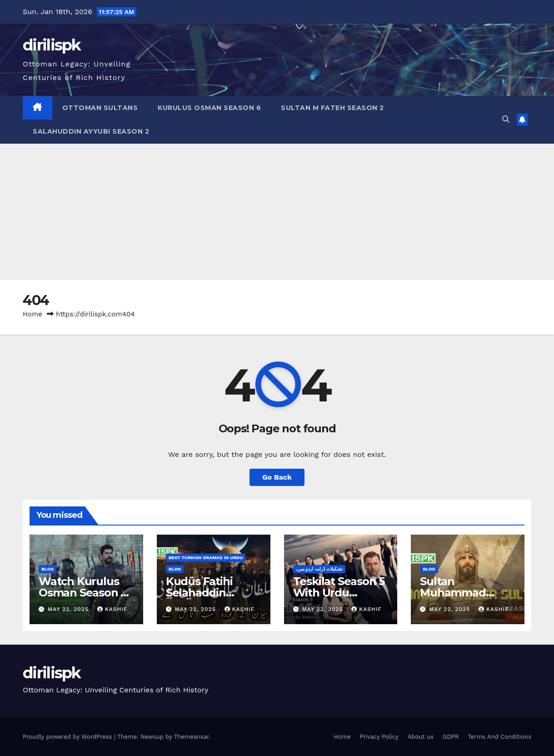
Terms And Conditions (499, 737)
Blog (47, 569)
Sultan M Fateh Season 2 (332, 108)
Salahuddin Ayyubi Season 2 (91, 131)
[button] (506, 119)
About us (421, 737)
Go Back (277, 477)
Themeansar (192, 737)
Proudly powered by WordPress (68, 737)
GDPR (451, 737)
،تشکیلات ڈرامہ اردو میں (319, 569)
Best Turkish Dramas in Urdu (206, 558)
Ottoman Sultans (100, 108)
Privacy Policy (379, 737)
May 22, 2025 (69, 609)
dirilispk (52, 45)
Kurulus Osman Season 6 (209, 108)
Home (32, 314)
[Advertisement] (277, 212)
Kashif (112, 609)
